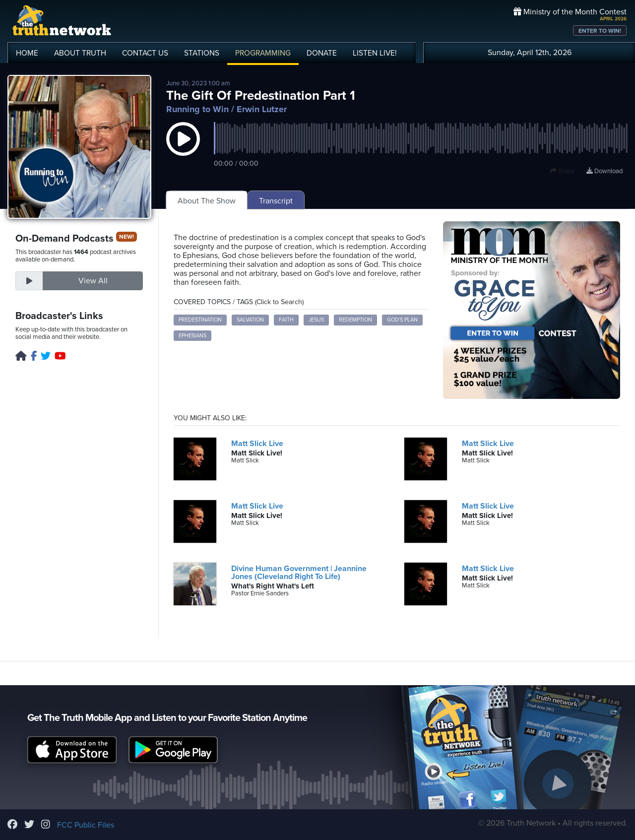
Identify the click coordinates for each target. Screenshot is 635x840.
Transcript (276, 201)
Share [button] (562, 171)
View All (93, 281)
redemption (355, 320)
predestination (200, 320)
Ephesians (192, 336)
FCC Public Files (86, 825)
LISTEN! (375, 53)
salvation (250, 320)
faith (286, 320)
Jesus (316, 320)
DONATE (322, 53)
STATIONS (202, 53)
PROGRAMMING (263, 53)
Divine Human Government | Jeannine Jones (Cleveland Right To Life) (299, 573)
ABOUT (80, 53)
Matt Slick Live (257, 444)
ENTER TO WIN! (600, 31)
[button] (183, 149)
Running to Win (197, 109)
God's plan (402, 320)
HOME (27, 53)
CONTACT (145, 53)
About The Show (207, 201)
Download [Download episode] (604, 171)
